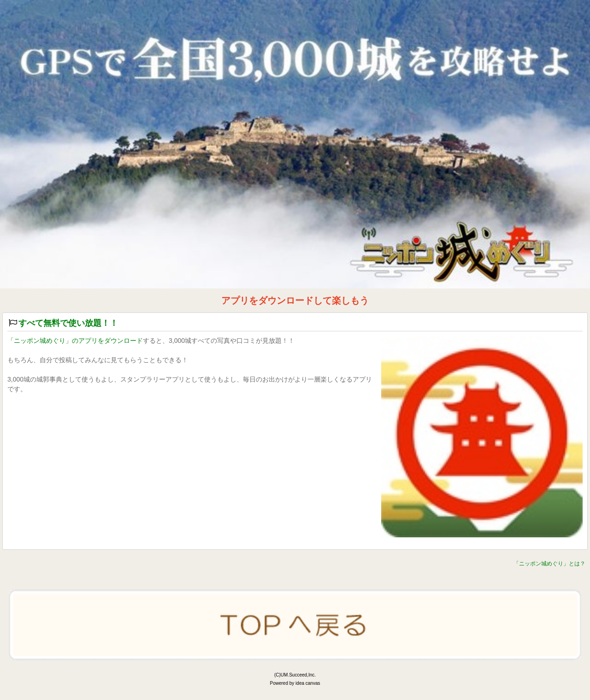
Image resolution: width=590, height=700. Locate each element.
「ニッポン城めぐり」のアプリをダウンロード (75, 341)
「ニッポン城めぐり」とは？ (549, 564)
